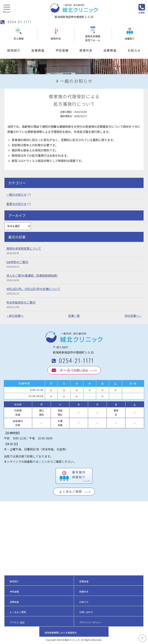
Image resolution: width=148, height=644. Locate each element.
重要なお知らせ (16, 204)
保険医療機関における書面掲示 (61, 633)
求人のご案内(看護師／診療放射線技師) (32, 275)
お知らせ (134, 50)
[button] (7, 8)
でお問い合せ (74, 370)
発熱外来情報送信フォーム (93, 34)
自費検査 (110, 50)
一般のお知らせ (16, 194)
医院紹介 (14, 50)
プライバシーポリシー (91, 622)
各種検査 (38, 50)
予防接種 (62, 50)
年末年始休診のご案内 (21, 302)
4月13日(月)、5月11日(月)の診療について (33, 289)
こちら (43, 462)
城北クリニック (72, 640)
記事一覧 (74, 316)
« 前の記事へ (15, 316)
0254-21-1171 (20, 22)
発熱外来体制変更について (24, 248)
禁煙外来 (86, 50)
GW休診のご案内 (17, 262)
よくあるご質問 (71, 491)
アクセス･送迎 (17, 622)
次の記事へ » (133, 316)
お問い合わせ (86, 612)
